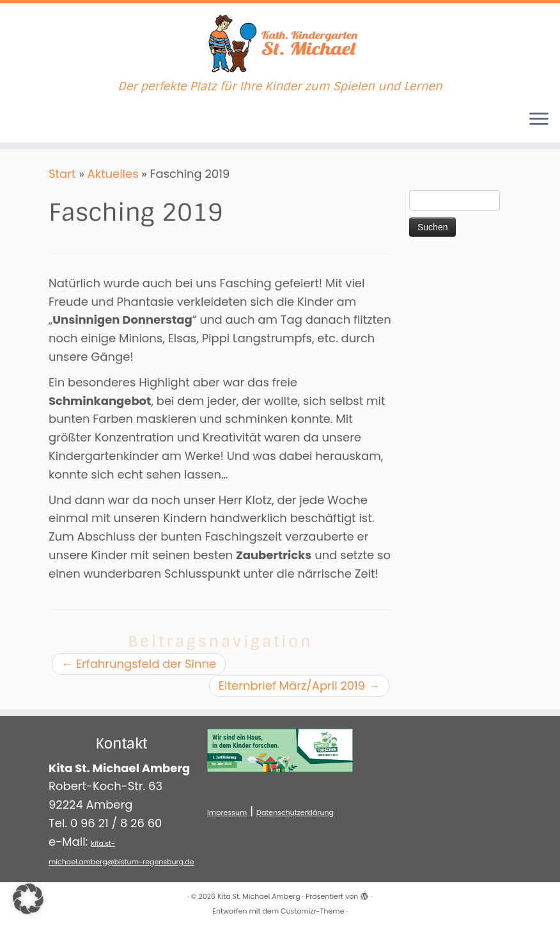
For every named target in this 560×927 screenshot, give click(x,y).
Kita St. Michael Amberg (259, 896)
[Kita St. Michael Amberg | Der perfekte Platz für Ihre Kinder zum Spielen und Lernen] (280, 42)
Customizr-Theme (312, 911)
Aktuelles (113, 174)
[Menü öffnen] (539, 120)
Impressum (227, 812)
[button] (28, 899)
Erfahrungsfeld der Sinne (139, 664)
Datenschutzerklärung (295, 812)
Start (62, 174)
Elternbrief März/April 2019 (299, 685)
